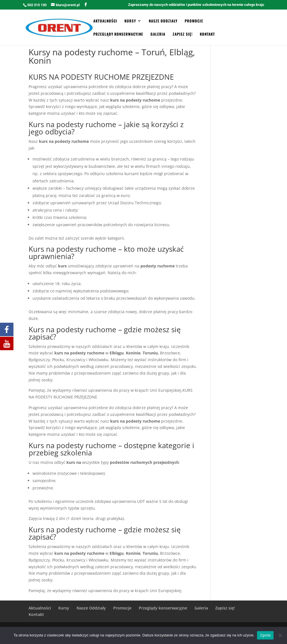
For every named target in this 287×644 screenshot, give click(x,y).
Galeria (158, 34)
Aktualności (105, 21)
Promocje (194, 21)
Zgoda (265, 635)
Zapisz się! (183, 34)
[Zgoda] (280, 635)
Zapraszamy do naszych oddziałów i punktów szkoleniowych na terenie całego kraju (196, 5)
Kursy (130, 21)
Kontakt (207, 34)
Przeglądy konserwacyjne (118, 34)
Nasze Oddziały (163, 21)
